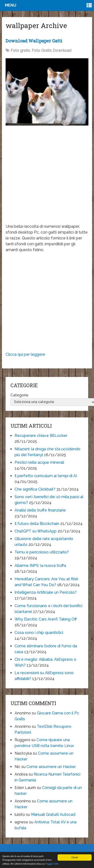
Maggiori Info (52, 864)
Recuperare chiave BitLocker (41, 436)
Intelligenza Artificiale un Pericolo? (46, 592)
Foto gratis (20, 50)
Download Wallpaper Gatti (34, 41)
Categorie (19, 395)
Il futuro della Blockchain (37, 524)
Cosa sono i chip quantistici (39, 633)
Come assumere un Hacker (51, 767)
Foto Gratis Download (52, 50)
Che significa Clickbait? (35, 489)
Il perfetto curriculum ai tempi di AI (46, 476)
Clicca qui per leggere (25, 354)
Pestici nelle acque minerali (39, 462)
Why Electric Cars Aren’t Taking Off (46, 619)
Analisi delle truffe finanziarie (40, 510)
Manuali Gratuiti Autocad (53, 814)
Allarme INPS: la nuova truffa (40, 566)
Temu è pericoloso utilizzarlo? (42, 552)
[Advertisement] (46, 178)
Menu (11, 5)
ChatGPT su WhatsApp (36, 531)
